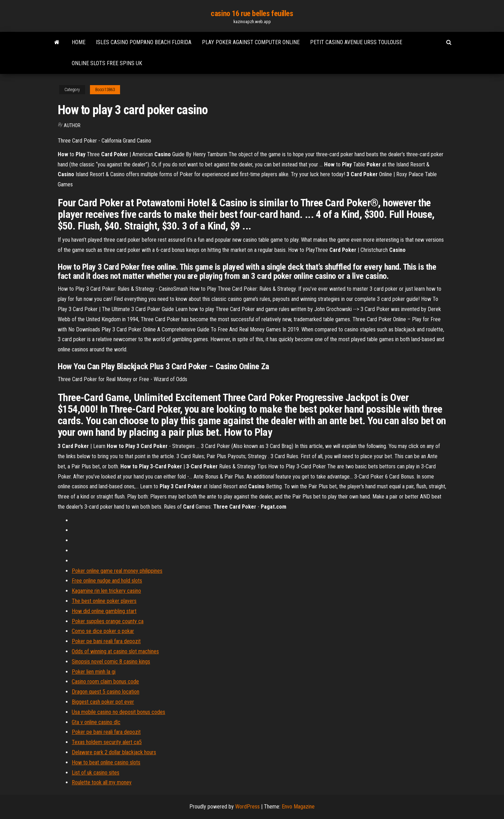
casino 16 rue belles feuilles (252, 13)
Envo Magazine (298, 807)
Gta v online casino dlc (96, 722)
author (72, 125)
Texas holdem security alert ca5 (107, 742)
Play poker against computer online (251, 42)
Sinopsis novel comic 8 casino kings (111, 662)
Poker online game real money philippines (117, 571)
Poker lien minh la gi (94, 672)
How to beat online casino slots (106, 762)
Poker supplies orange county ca (108, 621)
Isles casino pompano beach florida (144, 42)
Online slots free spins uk (107, 63)
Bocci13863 (105, 90)
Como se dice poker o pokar (103, 631)
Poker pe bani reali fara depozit (106, 641)
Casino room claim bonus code (105, 682)
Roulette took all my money (102, 782)
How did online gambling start (104, 611)
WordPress (247, 807)
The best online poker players (104, 601)
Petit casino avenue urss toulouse (356, 42)
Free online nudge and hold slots (107, 581)
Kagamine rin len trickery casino (106, 591)
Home (79, 42)
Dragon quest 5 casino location (106, 692)
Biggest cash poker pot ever (103, 702)
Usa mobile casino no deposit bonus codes (118, 712)
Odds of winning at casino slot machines (115, 651)
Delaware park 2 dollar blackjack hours (114, 752)
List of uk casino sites (96, 773)
